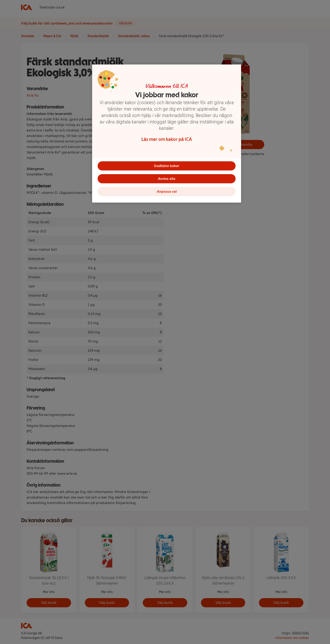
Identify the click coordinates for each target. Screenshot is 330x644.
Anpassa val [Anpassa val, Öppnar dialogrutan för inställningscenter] (167, 191)
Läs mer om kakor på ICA (167, 139)
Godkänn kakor (167, 166)
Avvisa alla (167, 179)
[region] (167, 134)
